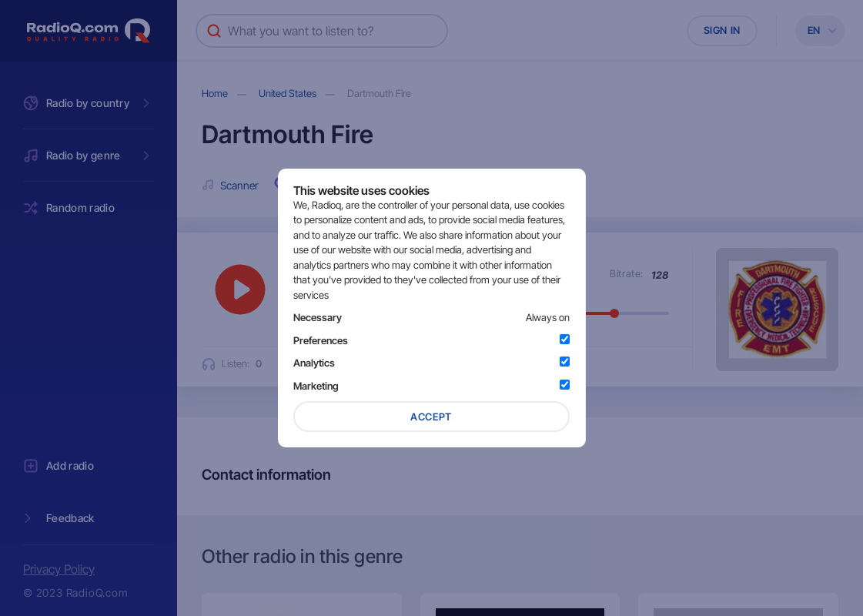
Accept (431, 417)
